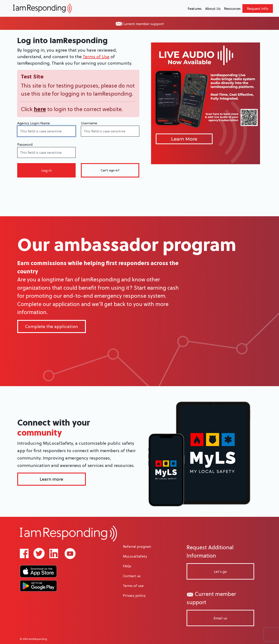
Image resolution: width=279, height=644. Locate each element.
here (40, 109)
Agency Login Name (34, 123)
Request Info (258, 8)
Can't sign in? (110, 170)
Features (195, 8)
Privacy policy (134, 595)
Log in (47, 170)
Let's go (220, 571)
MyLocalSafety (135, 556)
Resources (232, 8)
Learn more (51, 479)
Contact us (132, 576)
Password (25, 144)
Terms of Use (96, 57)
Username (89, 123)
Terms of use (133, 586)
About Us (213, 8)
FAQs (127, 566)
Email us (220, 618)
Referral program (137, 546)
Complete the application (51, 326)
